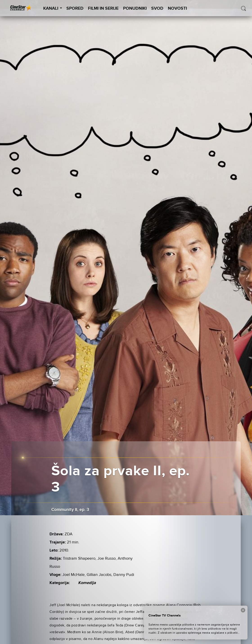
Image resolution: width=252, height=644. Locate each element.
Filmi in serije (103, 8)
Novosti (177, 8)
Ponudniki (135, 8)
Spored (75, 8)
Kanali (53, 8)
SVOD (157, 8)
